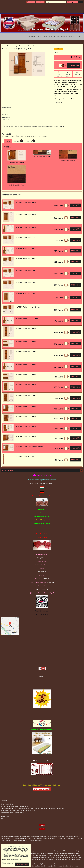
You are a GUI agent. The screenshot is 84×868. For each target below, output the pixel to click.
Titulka (32, 36)
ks (67, 205)
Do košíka (74, 65)
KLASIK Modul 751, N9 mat (26, 342)
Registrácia (40, 2)
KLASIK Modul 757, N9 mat (26, 365)
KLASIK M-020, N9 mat (25, 456)
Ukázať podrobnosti (8, 863)
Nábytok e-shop (9, 136)
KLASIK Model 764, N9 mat (26, 417)
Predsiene (44, 136)
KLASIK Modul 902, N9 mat (26, 385)
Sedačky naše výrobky (46, 36)
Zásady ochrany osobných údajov (12, 859)
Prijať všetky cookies (22, 864)
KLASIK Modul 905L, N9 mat (27, 294)
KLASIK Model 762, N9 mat (26, 436)
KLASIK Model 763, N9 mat (26, 407)
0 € (80, 2)
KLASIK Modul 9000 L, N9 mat (28, 307)
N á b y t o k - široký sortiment (27, 136)
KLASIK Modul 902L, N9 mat (27, 396)
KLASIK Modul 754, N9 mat (26, 227)
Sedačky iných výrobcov (66, 36)
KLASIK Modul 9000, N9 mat (27, 270)
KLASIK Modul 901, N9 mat (26, 329)
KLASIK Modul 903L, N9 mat (27, 282)
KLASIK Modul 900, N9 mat (26, 202)
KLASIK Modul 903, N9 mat (26, 259)
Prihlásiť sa (31, 2)
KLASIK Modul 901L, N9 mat (27, 352)
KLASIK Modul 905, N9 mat (26, 214)
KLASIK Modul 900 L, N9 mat (27, 237)
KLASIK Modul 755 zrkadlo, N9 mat (30, 446)
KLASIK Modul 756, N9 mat (26, 249)
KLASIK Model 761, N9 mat (26, 426)
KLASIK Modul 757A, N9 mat (27, 319)
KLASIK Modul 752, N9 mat (26, 375)
